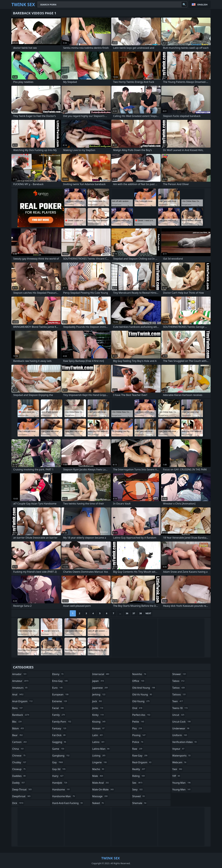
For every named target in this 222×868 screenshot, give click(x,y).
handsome (62, 789)
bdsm (18, 728)
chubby (20, 762)
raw (138, 749)
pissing (139, 735)
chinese (19, 756)
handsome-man (64, 796)
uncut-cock (182, 722)
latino (99, 742)
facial (58, 708)
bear (18, 735)
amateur (21, 681)
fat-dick (59, 735)
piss (137, 728)
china (18, 749)
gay (58, 762)
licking (99, 756)
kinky (98, 715)
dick (18, 803)
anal (18, 694)
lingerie (100, 762)
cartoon (20, 742)
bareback (21, 715)
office (139, 681)
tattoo (179, 688)
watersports (182, 756)
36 (127, 613)
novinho (140, 674)
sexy (138, 789)
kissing (99, 722)
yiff (176, 776)
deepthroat (22, 796)
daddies (19, 776)
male (98, 776)
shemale (140, 803)
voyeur (179, 749)
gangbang (61, 756)
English (202, 4)
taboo (179, 681)
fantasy (60, 728)
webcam (180, 762)
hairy (58, 776)
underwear (181, 728)
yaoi (178, 769)
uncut (179, 715)
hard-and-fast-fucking (68, 803)
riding (139, 776)
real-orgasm (142, 762)
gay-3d (59, 769)
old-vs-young (142, 694)
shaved (139, 796)
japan (98, 681)
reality (139, 769)
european (61, 694)
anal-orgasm (23, 701)
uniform (180, 735)
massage (100, 796)
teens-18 (180, 708)
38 (141, 613)
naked (98, 803)
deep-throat (22, 789)
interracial (101, 674)
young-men (182, 789)
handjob (60, 783)
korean (99, 728)
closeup (19, 769)
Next (148, 613)
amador (20, 674)
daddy (19, 783)
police (138, 742)
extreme (60, 701)
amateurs (20, 688)
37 (134, 613)
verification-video (185, 742)
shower (179, 674)
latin (98, 735)
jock (97, 701)
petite (139, 722)
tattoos (179, 694)
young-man (182, 783)
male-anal (101, 783)
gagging (60, 742)
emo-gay (60, 681)
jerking (99, 694)
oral (138, 708)
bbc (17, 722)
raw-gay (140, 756)
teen (178, 701)
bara (18, 708)
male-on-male (103, 789)
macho (99, 769)
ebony (58, 674)
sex (138, 783)
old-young (141, 701)
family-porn (62, 722)
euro (58, 688)
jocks (98, 708)
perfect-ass (142, 715)
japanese (100, 688)
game (59, 749)
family (59, 715)
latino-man (101, 749)
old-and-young (144, 688)
